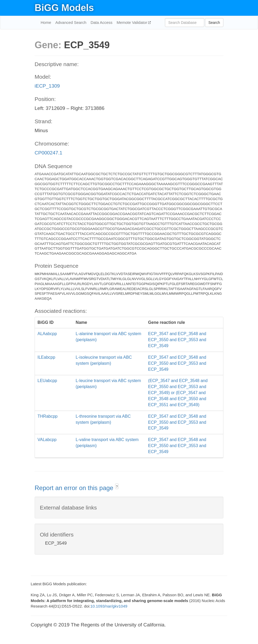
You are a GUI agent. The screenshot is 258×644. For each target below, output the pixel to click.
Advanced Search (71, 22)
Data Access (101, 22)
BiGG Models (64, 8)
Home (46, 22)
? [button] (117, 487)
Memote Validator (133, 22)
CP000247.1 (49, 153)
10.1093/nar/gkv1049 (109, 606)
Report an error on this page (75, 488)
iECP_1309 (47, 86)
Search (214, 23)
